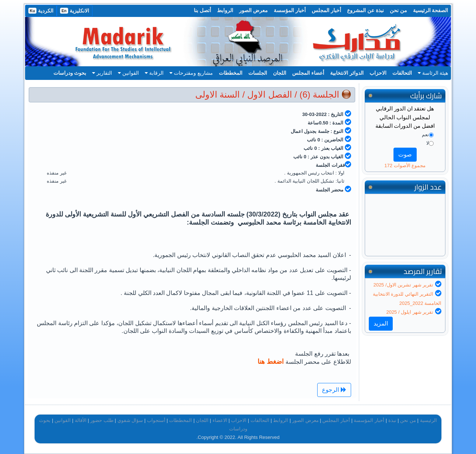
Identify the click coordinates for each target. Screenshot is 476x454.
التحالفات (402, 73)
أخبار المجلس (326, 10)
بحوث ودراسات (70, 73)
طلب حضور (102, 420)
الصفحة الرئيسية (431, 10)
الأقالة (81, 420)
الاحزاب (378, 73)
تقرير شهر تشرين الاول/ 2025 (403, 285)
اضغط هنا (272, 362)
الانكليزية (75, 11)
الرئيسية (428, 420)
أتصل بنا (202, 10)
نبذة (392, 420)
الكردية (41, 11)
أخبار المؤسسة (290, 10)
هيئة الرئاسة (433, 73)
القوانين (128, 73)
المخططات (231, 73)
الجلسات (258, 73)
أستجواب (156, 420)
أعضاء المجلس (308, 73)
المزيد (381, 323)
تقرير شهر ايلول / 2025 (410, 312)
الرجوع (334, 390)
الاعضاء (220, 420)
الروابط (225, 10)
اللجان (280, 73)
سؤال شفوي (130, 420)
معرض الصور (253, 10)
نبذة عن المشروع (365, 10)
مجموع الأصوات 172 (405, 166)
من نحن (398, 10)
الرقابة (154, 73)
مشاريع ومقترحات (191, 73)
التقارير (102, 73)
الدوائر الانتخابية (347, 73)
